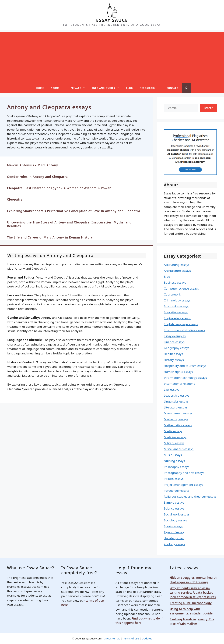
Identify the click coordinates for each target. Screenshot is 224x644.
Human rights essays (178, 372)
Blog (129, 88)
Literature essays (176, 407)
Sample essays (174, 502)
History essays (174, 360)
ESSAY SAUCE (112, 20)
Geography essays (176, 348)
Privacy (80, 88)
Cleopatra (15, 199)
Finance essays (174, 342)
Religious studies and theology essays (190, 497)
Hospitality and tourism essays (185, 366)
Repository (151, 88)
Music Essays (173, 455)
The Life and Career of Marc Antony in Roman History (50, 237)
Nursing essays (174, 461)
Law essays (171, 389)
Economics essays (176, 306)
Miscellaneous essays (179, 449)
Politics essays (174, 479)
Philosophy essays (176, 467)
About (59, 88)
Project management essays (183, 485)
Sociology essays (175, 520)
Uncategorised (174, 538)
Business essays (175, 282)
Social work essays (177, 514)
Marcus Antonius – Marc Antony (32, 165)
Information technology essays (185, 378)
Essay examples (175, 336)
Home (40, 88)
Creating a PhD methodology (191, 603)
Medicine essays (175, 437)
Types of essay (174, 532)
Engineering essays (177, 318)
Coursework (172, 294)
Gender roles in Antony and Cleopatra (37, 177)
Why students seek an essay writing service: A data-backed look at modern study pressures (193, 593)
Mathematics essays (178, 425)
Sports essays (173, 526)
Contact (172, 88)
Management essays (178, 413)
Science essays (174, 508)
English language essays (181, 324)
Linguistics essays (176, 401)
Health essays (173, 354)
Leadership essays (176, 395)
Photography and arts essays (184, 473)
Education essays (176, 312)
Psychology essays (177, 491)
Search (208, 108)
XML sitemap (112, 638)
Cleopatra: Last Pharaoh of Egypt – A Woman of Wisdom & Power (59, 188)
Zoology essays (174, 544)
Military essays (174, 443)
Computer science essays (181, 288)
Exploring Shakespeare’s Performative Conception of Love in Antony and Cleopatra (74, 211)
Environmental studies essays (184, 330)
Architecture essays (177, 271)
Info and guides (107, 88)
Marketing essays (176, 419)
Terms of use (131, 638)
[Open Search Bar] (186, 88)
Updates (147, 638)
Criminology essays (177, 300)
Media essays (173, 431)
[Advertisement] (112, 56)
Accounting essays (177, 265)
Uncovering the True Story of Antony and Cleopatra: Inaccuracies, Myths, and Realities (69, 224)
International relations (179, 384)
